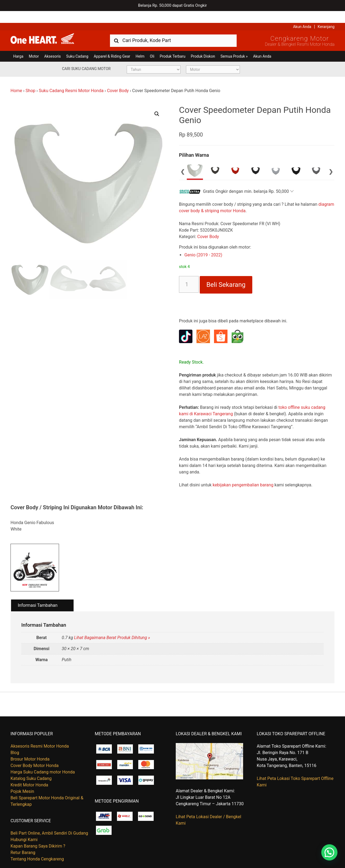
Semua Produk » (234, 44)
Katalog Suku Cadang (31, 767)
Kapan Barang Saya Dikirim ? (38, 834)
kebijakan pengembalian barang (243, 473)
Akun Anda (302, 15)
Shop (30, 79)
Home (16, 79)
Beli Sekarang (226, 273)
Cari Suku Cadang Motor (86, 57)
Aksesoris (52, 44)
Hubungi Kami (24, 828)
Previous (183, 159)
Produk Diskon (203, 44)
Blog (15, 741)
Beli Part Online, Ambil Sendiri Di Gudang (49, 822)
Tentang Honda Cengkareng (37, 847)
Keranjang (326, 15)
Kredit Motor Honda (29, 773)
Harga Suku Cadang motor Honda (43, 760)
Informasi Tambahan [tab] (38, 593)
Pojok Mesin (22, 780)
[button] (157, 102)
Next (331, 159)
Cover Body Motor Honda (34, 754)
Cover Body (118, 79)
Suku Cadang (77, 44)
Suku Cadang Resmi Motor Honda (71, 79)
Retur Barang (23, 841)
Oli (152, 44)
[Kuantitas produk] (189, 273)
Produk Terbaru (173, 44)
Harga (18, 44)
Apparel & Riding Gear (112, 44)
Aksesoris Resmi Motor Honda (40, 735)
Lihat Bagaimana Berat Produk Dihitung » (112, 626)
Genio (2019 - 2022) (203, 243)
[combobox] (173, 28)
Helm (140, 44)
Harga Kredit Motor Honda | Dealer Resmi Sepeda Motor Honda (50, 28)
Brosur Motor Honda (30, 747)
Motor (34, 44)
